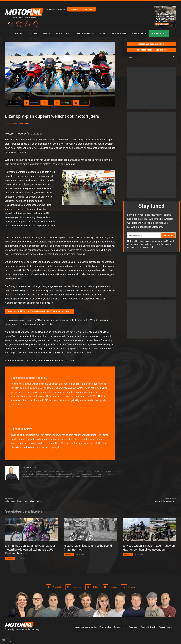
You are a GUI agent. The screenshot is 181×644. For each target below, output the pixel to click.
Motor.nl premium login (82, 9)
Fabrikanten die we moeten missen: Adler (23, 501)
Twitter (96, 587)
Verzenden (168, 235)
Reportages (162, 24)
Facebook (57, 587)
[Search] (173, 57)
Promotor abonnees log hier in (151, 50)
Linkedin (132, 587)
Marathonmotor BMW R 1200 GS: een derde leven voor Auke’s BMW (164, 18)
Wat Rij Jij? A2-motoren (166, 501)
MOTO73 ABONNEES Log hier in (151, 44)
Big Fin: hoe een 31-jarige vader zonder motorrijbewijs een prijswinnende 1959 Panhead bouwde (30, 549)
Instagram (77, 587)
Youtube (113, 587)
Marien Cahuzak (24, 124)
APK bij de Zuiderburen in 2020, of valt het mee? (44, 311)
